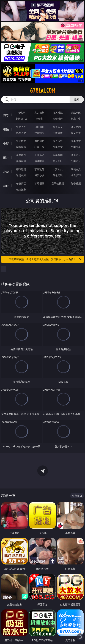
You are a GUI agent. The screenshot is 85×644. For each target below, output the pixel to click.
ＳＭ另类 (76, 133)
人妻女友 (58, 169)
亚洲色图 (39, 155)
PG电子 (21, 113)
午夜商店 (21, 183)
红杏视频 (76, 183)
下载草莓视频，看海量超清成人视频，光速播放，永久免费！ (45, 259)
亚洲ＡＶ (21, 127)
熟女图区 (58, 161)
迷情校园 (21, 175)
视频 (6, 129)
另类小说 (39, 175)
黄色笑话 (58, 175)
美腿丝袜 (21, 161)
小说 (6, 172)
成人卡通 (58, 141)
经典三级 (39, 147)
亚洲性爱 (21, 141)
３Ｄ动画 (76, 127)
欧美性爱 (76, 141)
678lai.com (42, 91)
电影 (6, 143)
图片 (6, 158)
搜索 (77, 99)
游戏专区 (76, 113)
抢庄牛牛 (76, 119)
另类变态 (76, 147)
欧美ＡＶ (58, 127)
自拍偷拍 (39, 127)
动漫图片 (76, 155)
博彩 (6, 115)
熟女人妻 (21, 133)
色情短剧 (21, 189)
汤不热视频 (58, 183)
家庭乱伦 (39, 169)
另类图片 (76, 161)
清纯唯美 (39, 161)
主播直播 (58, 133)
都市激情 (21, 169)
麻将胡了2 (21, 119)
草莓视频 (39, 183)
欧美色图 (58, 155)
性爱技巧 (76, 175)
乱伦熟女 (58, 147)
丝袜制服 (39, 133)
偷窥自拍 (21, 155)
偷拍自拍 (39, 141)
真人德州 (39, 113)
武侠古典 (76, 169)
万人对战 (58, 113)
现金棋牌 (58, 119)
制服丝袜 (21, 147)
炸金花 (39, 119)
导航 (6, 186)
